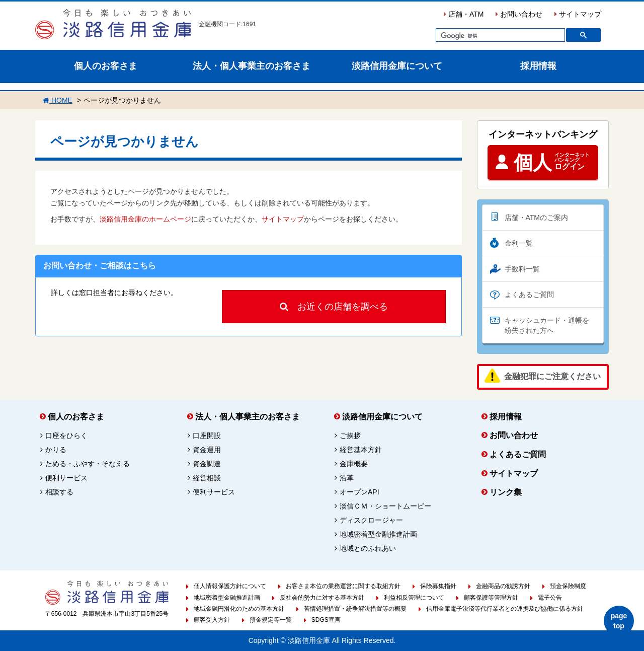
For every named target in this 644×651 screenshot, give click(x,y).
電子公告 (550, 598)
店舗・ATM (464, 14)
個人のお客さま (106, 66)
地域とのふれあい (368, 548)
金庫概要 (354, 464)
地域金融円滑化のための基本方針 (239, 609)
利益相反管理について (414, 598)
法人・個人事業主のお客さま (252, 66)
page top (619, 621)
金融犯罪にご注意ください (552, 376)
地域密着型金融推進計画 (378, 534)
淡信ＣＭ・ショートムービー (385, 506)
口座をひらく (66, 436)
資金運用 (207, 450)
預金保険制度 (568, 586)
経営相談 (207, 478)
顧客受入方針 (212, 620)
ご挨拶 (350, 436)
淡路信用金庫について (397, 66)
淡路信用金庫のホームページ (145, 219)
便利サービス (66, 478)
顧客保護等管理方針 (491, 598)
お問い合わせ (519, 14)
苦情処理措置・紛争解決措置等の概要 (355, 609)
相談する (59, 492)
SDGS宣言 (326, 620)
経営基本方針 (361, 450)
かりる (56, 450)
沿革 (347, 478)
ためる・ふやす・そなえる (88, 464)
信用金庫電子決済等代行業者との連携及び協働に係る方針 (505, 609)
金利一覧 (519, 243)
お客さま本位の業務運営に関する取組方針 (343, 586)
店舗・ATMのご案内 (537, 218)
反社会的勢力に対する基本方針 (322, 598)
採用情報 (538, 66)
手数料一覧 (522, 269)
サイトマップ (578, 14)
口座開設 (207, 436)
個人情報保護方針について (230, 586)
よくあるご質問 (529, 295)
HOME (58, 100)
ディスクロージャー (371, 520)
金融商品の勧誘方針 (503, 586)
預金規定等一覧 (271, 620)
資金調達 (207, 464)
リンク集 (506, 492)
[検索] (499, 36)
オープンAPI (359, 492)
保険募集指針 (438, 586)
